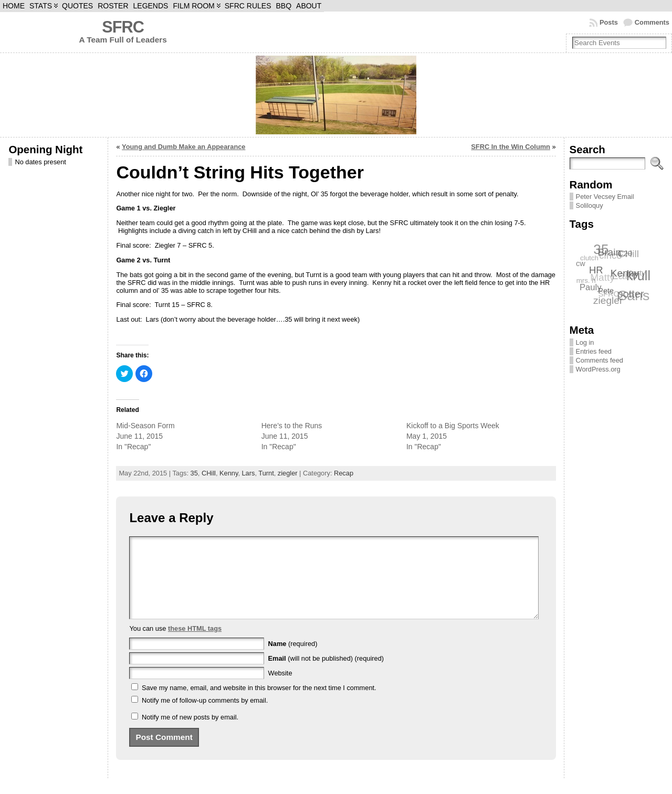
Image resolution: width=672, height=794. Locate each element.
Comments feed (600, 360)
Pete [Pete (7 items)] (606, 290)
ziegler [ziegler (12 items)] (608, 300)
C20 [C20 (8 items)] (625, 253)
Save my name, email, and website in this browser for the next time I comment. (259, 703)
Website (280, 689)
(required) (293, 659)
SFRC (123, 27)
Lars (249, 473)
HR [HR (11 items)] (597, 269)
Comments (652, 22)
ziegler (288, 473)
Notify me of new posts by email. (190, 733)
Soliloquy (590, 205)
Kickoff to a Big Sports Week (453, 426)
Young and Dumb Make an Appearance (183, 147)
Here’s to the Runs (292, 426)
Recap (344, 473)
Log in (585, 342)
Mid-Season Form (145, 426)
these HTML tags (195, 644)
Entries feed (594, 351)
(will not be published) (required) (326, 674)
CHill (209, 473)
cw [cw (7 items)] (581, 263)
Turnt (266, 473)
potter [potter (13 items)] (631, 293)
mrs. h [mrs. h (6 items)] (586, 280)
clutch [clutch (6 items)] (589, 258)
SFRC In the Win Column (511, 147)
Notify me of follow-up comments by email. (205, 716)
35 (194, 473)
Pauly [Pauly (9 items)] (591, 287)
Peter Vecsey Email (605, 197)
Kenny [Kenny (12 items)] (625, 273)
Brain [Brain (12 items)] (610, 252)
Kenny (229, 473)
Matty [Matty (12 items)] (602, 277)
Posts (609, 22)
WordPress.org (598, 369)
